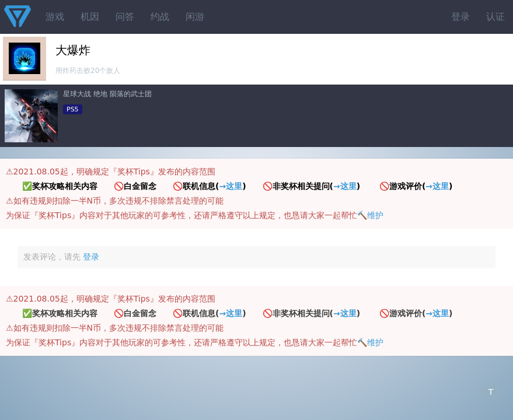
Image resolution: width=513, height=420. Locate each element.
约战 (160, 17)
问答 (125, 17)
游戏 (55, 17)
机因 (90, 17)
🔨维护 (370, 215)
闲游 (195, 17)
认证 (495, 17)
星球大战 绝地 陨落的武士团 (107, 94)
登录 (460, 17)
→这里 (231, 186)
